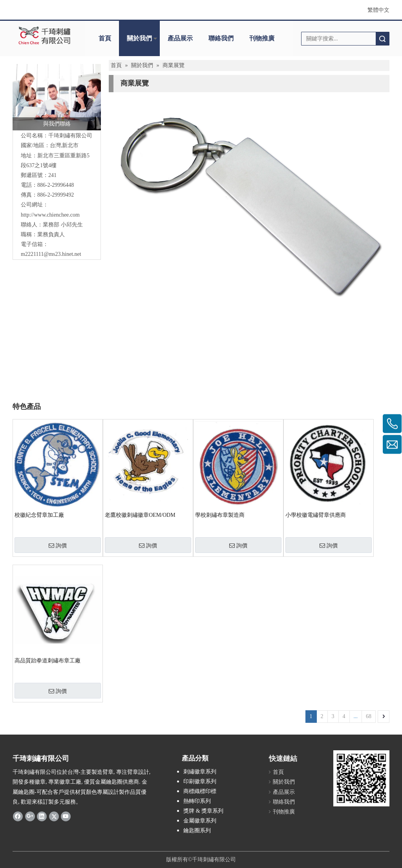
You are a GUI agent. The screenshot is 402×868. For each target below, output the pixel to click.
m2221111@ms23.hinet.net (51, 254)
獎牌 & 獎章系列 (203, 811)
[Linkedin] (42, 816)
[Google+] (30, 816)
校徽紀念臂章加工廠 (39, 515)
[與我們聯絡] (57, 97)
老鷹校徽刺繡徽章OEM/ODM (140, 515)
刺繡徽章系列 (200, 772)
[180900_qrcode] (361, 778)
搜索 (382, 39)
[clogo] (45, 36)
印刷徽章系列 (200, 781)
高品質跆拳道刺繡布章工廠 (48, 661)
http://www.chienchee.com (50, 215)
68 (369, 716)
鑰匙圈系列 (197, 831)
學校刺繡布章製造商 (220, 515)
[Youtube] (66, 816)
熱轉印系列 (197, 801)
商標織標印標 (200, 791)
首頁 (105, 38)
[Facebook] (18, 816)
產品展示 (180, 38)
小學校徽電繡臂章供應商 (316, 515)
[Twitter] (54, 816)
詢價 (58, 545)
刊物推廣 (262, 38)
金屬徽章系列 (200, 821)
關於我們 (139, 38)
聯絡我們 (221, 38)
